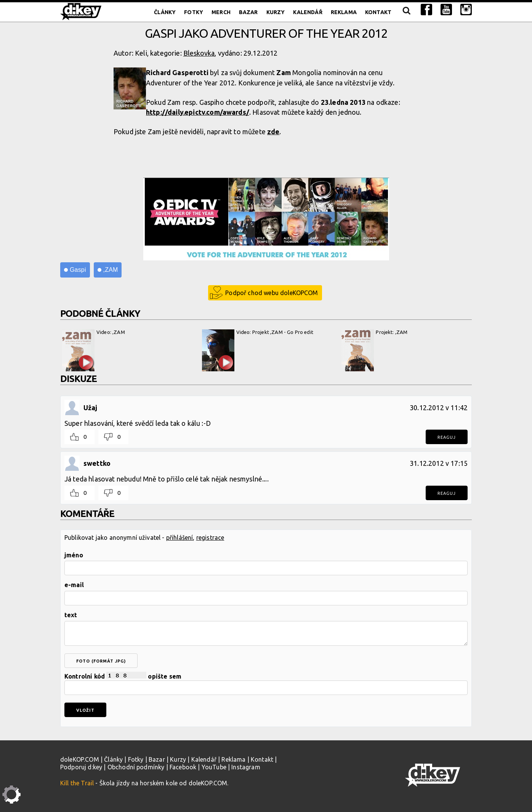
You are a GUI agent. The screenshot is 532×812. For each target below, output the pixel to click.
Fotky (194, 12)
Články (165, 12)
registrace (210, 538)
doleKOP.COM (80, 759)
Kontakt (378, 12)
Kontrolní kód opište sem (266, 683)
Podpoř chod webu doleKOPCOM (272, 293)
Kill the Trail (77, 783)
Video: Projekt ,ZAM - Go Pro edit (258, 350)
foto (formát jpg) (101, 661)
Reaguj (447, 437)
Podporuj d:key (81, 767)
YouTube (214, 767)
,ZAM (111, 270)
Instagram (246, 767)
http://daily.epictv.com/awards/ (198, 112)
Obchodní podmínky (136, 767)
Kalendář (308, 12)
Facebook (183, 767)
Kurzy (276, 12)
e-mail (74, 585)
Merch (221, 12)
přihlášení (180, 538)
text (71, 615)
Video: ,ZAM (94, 350)
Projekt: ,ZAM (374, 350)
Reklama (344, 12)
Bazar (248, 12)
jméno (74, 555)
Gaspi (78, 270)
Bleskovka (199, 53)
